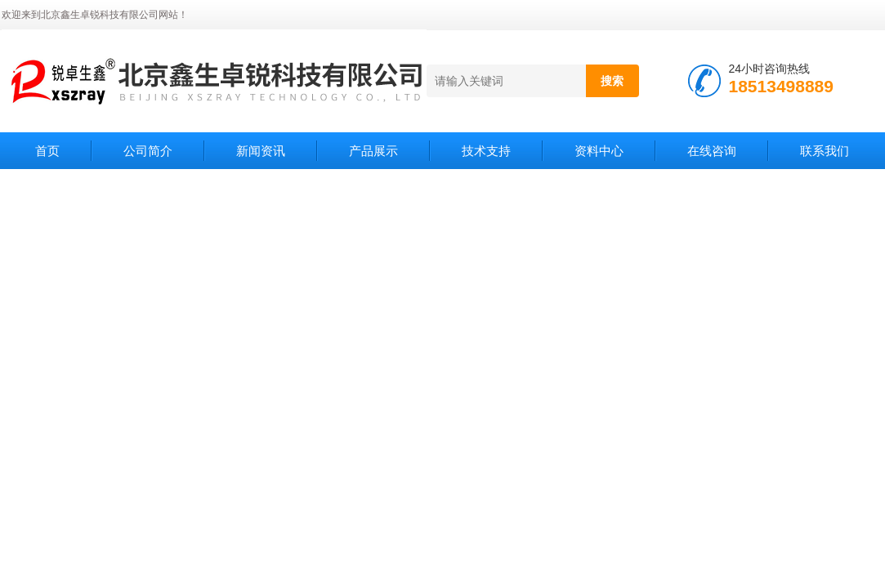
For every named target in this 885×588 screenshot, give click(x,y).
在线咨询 (712, 151)
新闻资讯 (261, 151)
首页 (47, 151)
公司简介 (148, 151)
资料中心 (599, 151)
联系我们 (825, 151)
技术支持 (486, 151)
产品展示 (373, 151)
